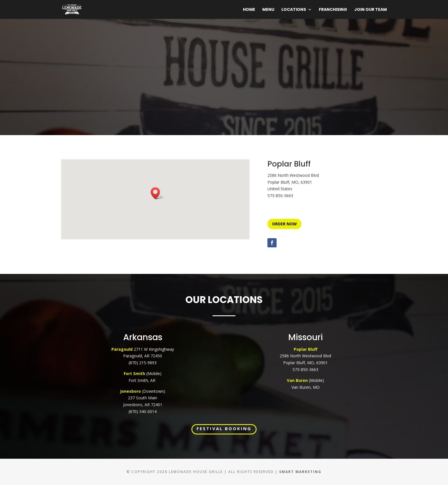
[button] (157, 193)
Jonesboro (130, 391)
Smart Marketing (300, 472)
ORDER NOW (284, 224)
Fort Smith (135, 373)
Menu (268, 10)
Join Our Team (371, 10)
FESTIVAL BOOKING (224, 428)
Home (249, 10)
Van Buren (297, 380)
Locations (294, 10)
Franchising (333, 10)
